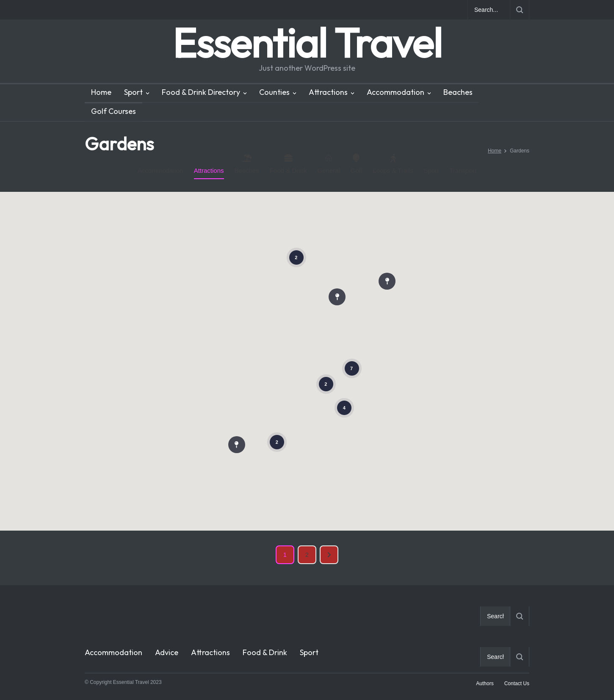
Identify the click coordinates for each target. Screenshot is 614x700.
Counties (274, 92)
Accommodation (396, 92)
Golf (357, 164)
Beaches (458, 92)
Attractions (328, 92)
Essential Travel (307, 43)
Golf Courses (113, 111)
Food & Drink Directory (201, 92)
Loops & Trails (393, 164)
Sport (133, 92)
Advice (167, 652)
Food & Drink (288, 164)
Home (101, 92)
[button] (337, 295)
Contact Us (517, 683)
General (328, 164)
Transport (463, 170)
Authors (485, 683)
